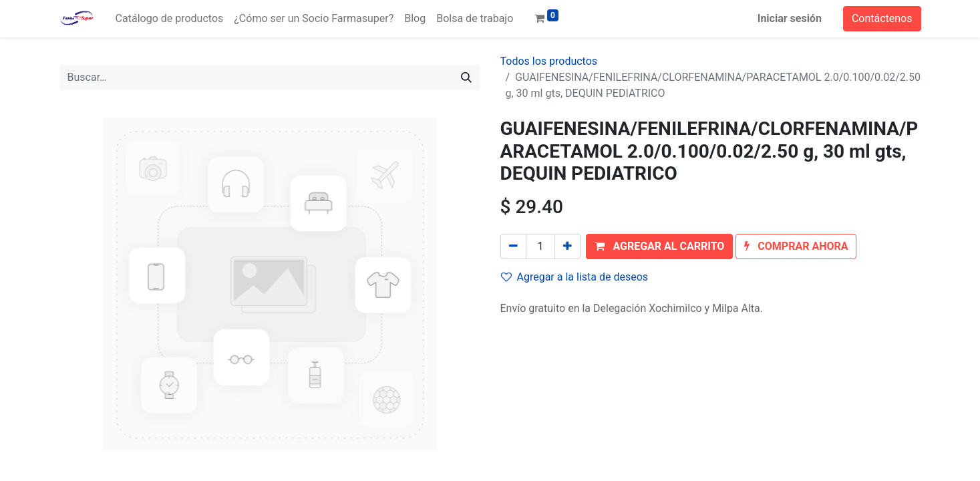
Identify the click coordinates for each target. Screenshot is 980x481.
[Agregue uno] (567, 247)
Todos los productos (549, 61)
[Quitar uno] (513, 247)
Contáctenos (882, 18)
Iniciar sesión (790, 18)
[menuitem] (170, 19)
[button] (659, 247)
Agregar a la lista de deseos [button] (575, 277)
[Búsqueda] (466, 77)
